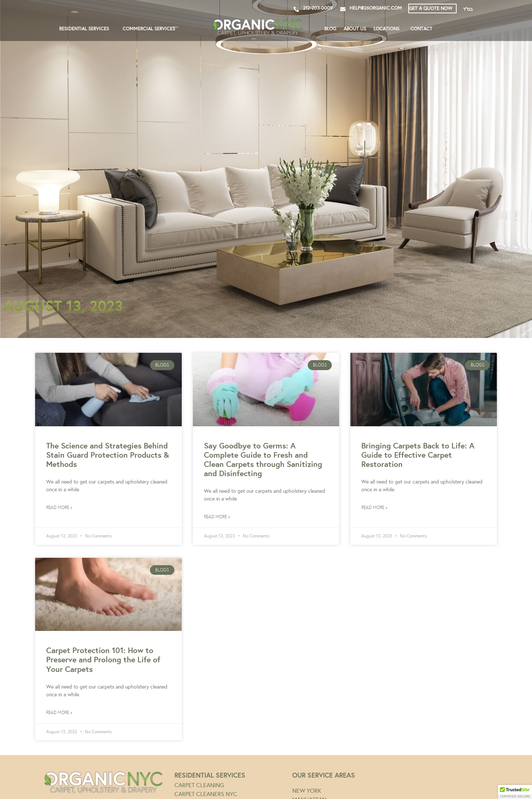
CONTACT (421, 29)
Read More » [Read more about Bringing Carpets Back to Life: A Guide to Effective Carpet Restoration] (374, 508)
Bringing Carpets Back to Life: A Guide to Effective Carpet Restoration (418, 455)
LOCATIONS (388, 29)
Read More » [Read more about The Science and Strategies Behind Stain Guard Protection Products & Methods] (59, 508)
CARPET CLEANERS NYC (206, 794)
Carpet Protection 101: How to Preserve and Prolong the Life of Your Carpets (103, 660)
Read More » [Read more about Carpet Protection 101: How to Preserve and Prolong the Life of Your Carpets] (59, 713)
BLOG (330, 29)
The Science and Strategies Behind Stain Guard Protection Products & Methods (108, 455)
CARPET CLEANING (199, 785)
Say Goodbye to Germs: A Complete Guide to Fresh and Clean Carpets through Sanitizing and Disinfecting (263, 460)
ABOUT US (355, 29)
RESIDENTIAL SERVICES (86, 29)
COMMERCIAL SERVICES (151, 29)
